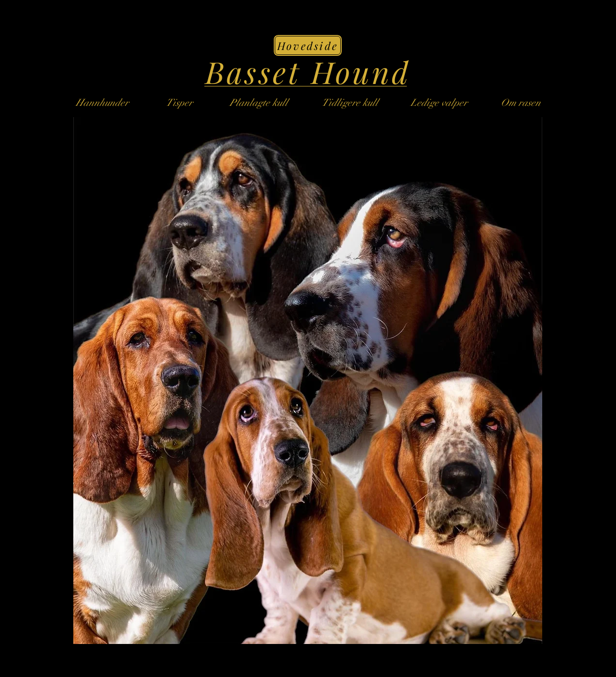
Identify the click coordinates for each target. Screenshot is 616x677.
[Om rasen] (521, 102)
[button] (350, 102)
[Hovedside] (308, 45)
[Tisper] (180, 102)
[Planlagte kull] (259, 102)
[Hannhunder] (102, 102)
